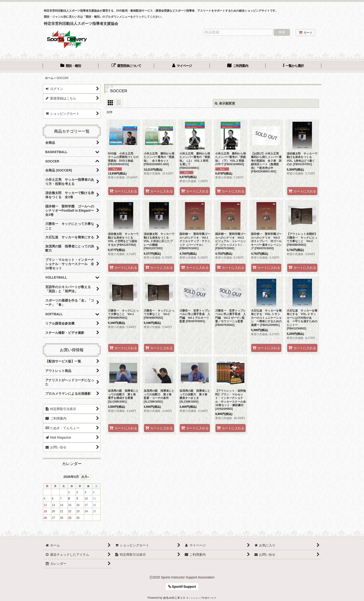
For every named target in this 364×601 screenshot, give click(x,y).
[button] (293, 66)
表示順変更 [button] (225, 103)
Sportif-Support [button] (182, 587)
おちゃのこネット (174, 598)
